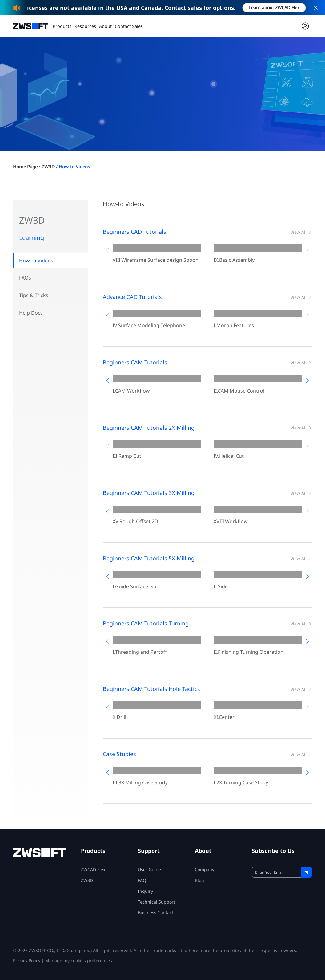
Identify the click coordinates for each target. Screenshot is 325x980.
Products (62, 26)
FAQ (142, 880)
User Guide (149, 870)
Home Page (26, 167)
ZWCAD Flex (93, 870)
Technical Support (156, 902)
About (104, 26)
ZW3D (51, 167)
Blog (199, 880)
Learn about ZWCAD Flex (274, 8)
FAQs (25, 279)
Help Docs (31, 314)
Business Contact (156, 913)
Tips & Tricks (34, 296)
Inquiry (145, 891)
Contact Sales (127, 26)
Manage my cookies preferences (79, 960)
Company (205, 870)
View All (301, 232)
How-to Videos (79, 167)
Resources (84, 26)
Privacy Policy (27, 960)
